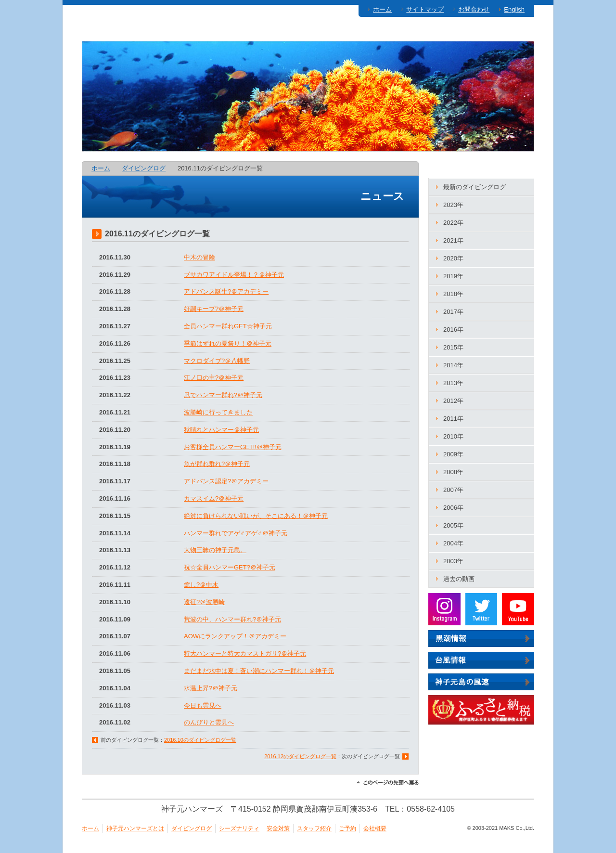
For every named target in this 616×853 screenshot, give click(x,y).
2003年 (453, 561)
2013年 (453, 383)
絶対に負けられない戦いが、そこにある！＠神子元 (256, 516)
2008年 (453, 472)
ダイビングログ (223, 31)
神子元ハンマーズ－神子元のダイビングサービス (150, 97)
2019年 (453, 276)
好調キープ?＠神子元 (214, 309)
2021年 (453, 240)
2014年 (453, 365)
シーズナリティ (302, 31)
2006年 (453, 508)
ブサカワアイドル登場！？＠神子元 (234, 275)
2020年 (453, 258)
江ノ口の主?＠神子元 (214, 378)
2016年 (453, 330)
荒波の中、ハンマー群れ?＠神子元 (232, 619)
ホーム (382, 9)
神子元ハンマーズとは (132, 31)
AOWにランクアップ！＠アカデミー (235, 636)
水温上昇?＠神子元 (211, 688)
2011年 (453, 419)
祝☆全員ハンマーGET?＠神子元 (230, 567)
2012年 (453, 401)
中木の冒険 (199, 257)
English (514, 9)
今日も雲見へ (203, 705)
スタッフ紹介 (441, 31)
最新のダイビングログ (475, 187)
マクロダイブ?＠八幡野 (217, 361)
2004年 (453, 543)
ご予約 (506, 31)
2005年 (453, 525)
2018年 (453, 294)
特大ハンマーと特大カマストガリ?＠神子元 (245, 653)
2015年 (453, 347)
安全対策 (373, 31)
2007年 (453, 490)
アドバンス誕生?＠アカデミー (226, 291)
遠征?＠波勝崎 (204, 602)
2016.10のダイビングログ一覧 (200, 740)
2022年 (453, 223)
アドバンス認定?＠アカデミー (226, 481)
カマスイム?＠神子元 (214, 498)
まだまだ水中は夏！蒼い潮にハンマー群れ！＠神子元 (259, 671)
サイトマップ (425, 9)
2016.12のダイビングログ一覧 (300, 756)
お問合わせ (474, 9)
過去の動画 (459, 579)
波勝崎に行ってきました (218, 412)
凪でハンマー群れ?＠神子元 (223, 395)
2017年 (453, 312)
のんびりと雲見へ (209, 722)
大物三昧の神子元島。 (215, 550)
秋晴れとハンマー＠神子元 (221, 430)
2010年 (453, 436)
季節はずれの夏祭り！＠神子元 (228, 343)
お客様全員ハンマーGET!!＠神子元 (233, 447)
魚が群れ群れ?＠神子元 (217, 464)
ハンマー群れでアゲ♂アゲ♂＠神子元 (236, 533)
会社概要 (375, 828)
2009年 (453, 454)
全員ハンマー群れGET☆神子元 (228, 326)
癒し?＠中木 (201, 585)
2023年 (453, 205)
